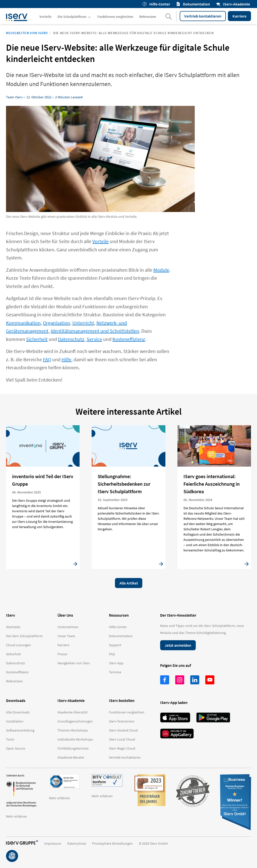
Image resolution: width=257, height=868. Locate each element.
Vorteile (101, 241)
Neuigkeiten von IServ (27, 33)
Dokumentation (193, 4)
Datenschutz (71, 339)
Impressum (53, 843)
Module (161, 270)
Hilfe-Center (156, 4)
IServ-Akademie (233, 4)
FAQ (47, 359)
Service (94, 339)
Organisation (56, 323)
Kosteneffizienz (129, 339)
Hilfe (66, 359)
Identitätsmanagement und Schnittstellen (95, 331)
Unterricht (83, 323)
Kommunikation (23, 323)
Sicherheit (37, 339)
